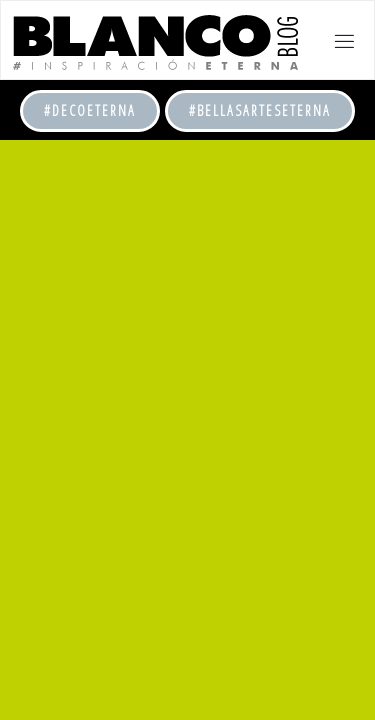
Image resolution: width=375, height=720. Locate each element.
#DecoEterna (90, 110)
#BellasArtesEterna (260, 110)
